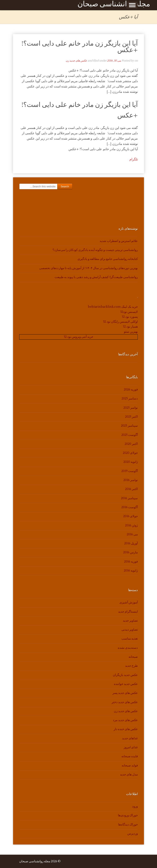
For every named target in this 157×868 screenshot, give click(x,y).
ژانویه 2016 (131, 571)
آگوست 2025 (130, 435)
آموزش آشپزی (129, 602)
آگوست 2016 (130, 507)
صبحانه (133, 657)
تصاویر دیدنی (130, 630)
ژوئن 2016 (131, 525)
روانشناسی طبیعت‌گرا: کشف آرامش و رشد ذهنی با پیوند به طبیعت (96, 277)
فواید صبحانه (130, 766)
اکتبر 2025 (131, 417)
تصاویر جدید (130, 621)
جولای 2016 (131, 516)
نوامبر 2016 (131, 480)
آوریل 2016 (131, 543)
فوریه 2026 (131, 390)
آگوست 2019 (130, 471)
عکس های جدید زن (76, 61)
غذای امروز (131, 747)
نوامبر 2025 (131, 408)
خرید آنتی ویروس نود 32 (78, 337)
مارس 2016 (131, 552)
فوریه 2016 (131, 562)
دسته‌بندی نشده (128, 648)
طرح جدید (131, 666)
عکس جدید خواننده (126, 684)
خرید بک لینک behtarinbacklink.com (113, 307)
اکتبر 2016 (131, 489)
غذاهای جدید (130, 738)
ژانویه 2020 (131, 462)
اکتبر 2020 (131, 444)
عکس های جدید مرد (125, 720)
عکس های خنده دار (126, 729)
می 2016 (132, 534)
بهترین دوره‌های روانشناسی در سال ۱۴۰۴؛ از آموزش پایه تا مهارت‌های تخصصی (89, 268)
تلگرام (134, 159)
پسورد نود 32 (130, 317)
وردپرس (133, 834)
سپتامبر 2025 (129, 426)
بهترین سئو (131, 332)
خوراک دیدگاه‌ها (128, 825)
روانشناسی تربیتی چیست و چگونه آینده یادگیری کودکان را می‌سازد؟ (95, 250)
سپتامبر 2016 (129, 498)
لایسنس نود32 (129, 312)
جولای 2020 (130, 453)
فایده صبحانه (130, 756)
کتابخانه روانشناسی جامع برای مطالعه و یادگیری (108, 259)
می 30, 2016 (114, 61)
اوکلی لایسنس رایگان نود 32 (120, 322)
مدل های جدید (129, 775)
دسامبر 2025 (130, 399)
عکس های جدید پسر (125, 693)
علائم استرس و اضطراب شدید (119, 241)
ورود (135, 806)
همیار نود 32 (130, 327)
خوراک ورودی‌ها (128, 815)
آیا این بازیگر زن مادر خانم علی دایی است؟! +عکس (80, 47)
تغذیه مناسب (130, 639)
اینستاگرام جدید (128, 612)
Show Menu (132, 5)
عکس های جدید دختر (125, 702)
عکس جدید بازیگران (125, 675)
